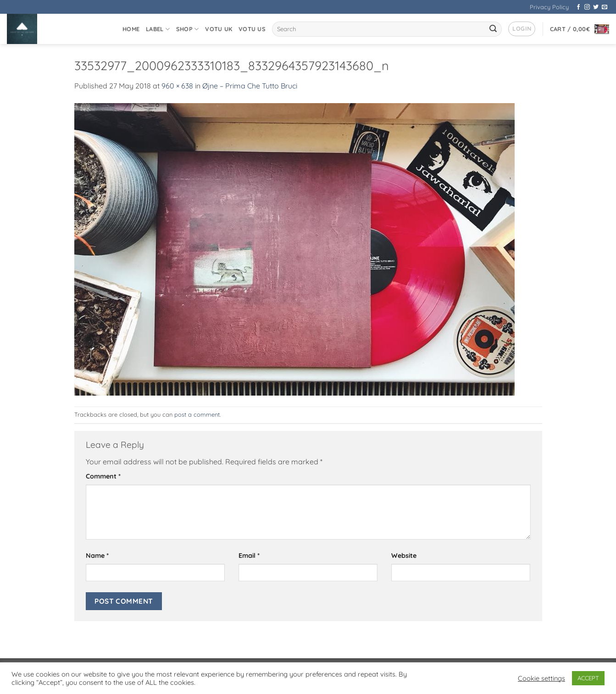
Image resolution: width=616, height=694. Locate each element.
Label (158, 29)
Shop (187, 29)
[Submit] (494, 29)
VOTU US (252, 29)
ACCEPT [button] (588, 678)
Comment (103, 476)
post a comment (197, 414)
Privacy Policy (549, 7)
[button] (522, 29)
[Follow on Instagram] (587, 7)
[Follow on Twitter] (596, 7)
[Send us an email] (605, 7)
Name (97, 556)
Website (404, 556)
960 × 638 (177, 86)
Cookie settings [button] (541, 678)
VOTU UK (219, 29)
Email (249, 556)
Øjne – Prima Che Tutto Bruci (250, 86)
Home (131, 29)
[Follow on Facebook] (578, 7)
